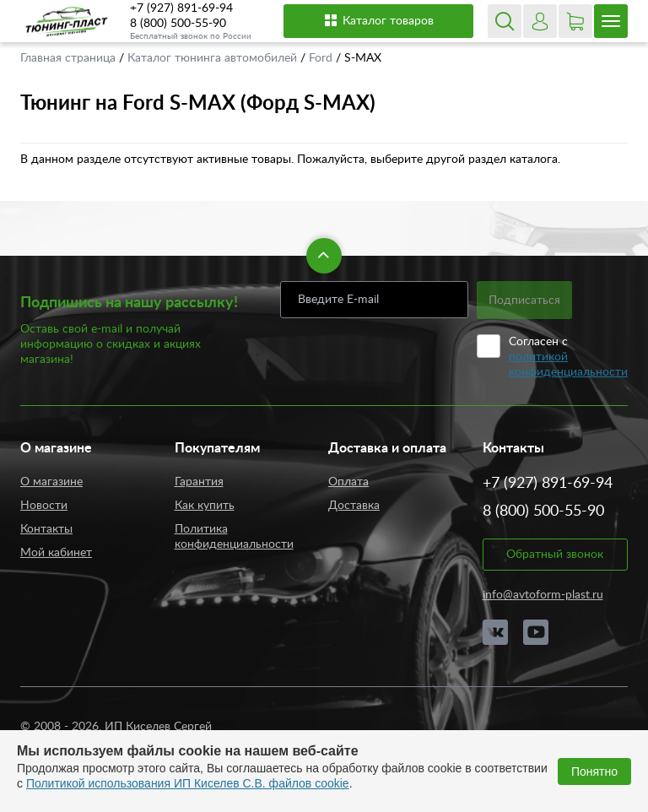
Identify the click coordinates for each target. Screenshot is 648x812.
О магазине (51, 482)
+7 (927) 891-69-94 (181, 8)
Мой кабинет (56, 553)
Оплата (348, 482)
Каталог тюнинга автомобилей (214, 58)
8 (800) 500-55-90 (178, 24)
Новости (44, 506)
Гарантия (199, 482)
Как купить (205, 506)
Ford (322, 58)
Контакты (46, 529)
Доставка (354, 506)
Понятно (594, 771)
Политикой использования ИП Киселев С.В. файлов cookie (188, 783)
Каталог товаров (378, 20)
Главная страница (70, 58)
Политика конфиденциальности (234, 537)
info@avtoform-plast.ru (543, 595)
